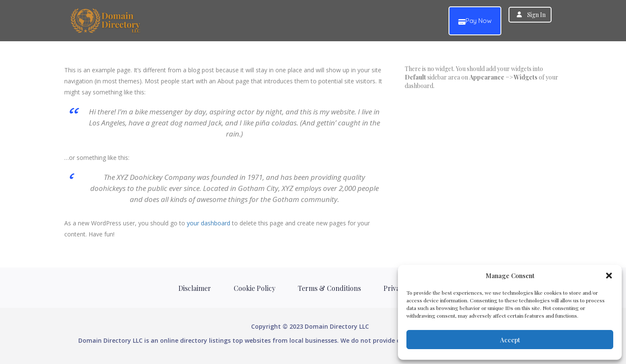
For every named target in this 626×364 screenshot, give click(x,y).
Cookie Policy (254, 288)
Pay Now (475, 21)
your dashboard (209, 223)
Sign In (536, 15)
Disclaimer (195, 288)
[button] (609, 276)
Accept (510, 340)
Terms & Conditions (329, 288)
